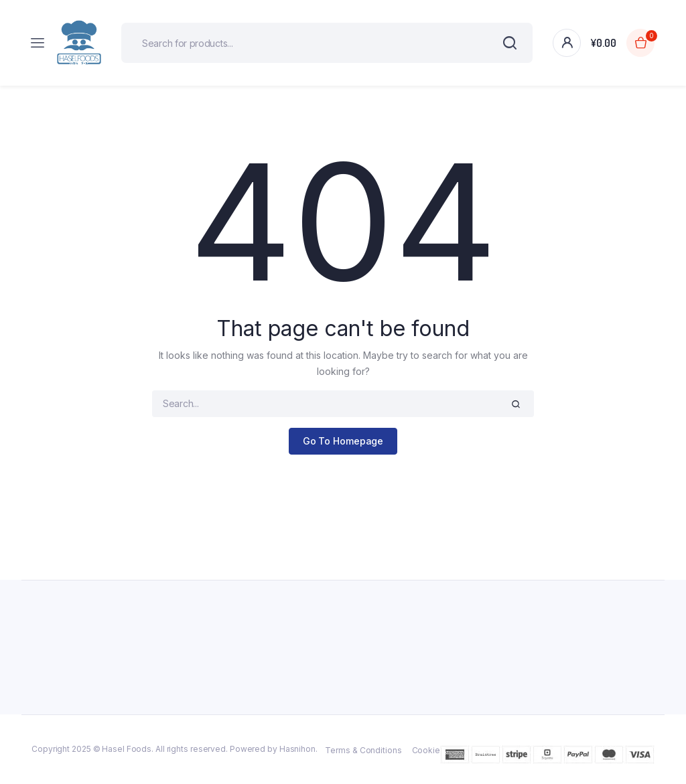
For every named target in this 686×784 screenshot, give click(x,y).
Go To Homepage (343, 441)
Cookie (426, 750)
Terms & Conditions (363, 750)
